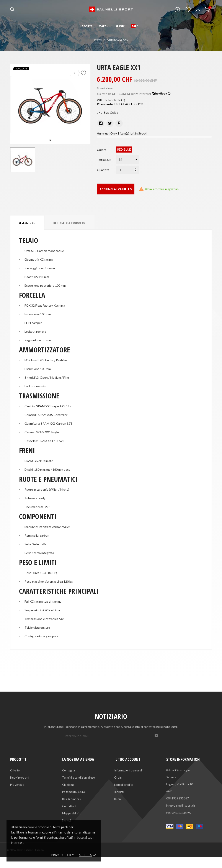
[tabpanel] (50, 104)
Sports (87, 26)
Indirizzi (119, 792)
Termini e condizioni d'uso (79, 778)
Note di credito (124, 785)
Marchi (104, 26)
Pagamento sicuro (74, 792)
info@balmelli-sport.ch (181, 806)
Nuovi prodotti (20, 778)
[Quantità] (128, 170)
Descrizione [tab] (27, 223)
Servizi (121, 26)
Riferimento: (105, 104)
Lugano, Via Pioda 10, (180, 784)
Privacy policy (63, 855)
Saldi (136, 26)
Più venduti (17, 785)
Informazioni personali (128, 770)
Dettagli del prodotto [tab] (69, 223)
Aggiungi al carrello (116, 189)
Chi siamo (68, 785)
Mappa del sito (72, 813)
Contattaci (69, 806)
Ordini (118, 778)
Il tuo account (127, 759)
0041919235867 (178, 798)
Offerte (15, 770)
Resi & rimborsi (72, 799)
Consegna (69, 770)
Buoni (118, 799)
